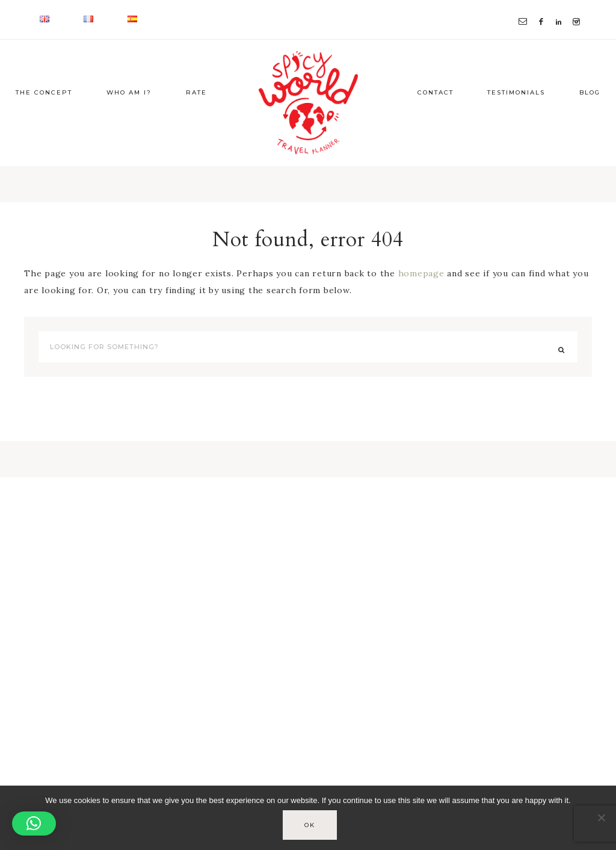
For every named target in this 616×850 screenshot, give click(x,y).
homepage (421, 297)
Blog (590, 116)
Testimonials (516, 116)
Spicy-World (308, 114)
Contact (436, 116)
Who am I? (129, 116)
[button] (34, 824)
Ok (311, 826)
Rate (196, 116)
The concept (44, 116)
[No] (601, 819)
